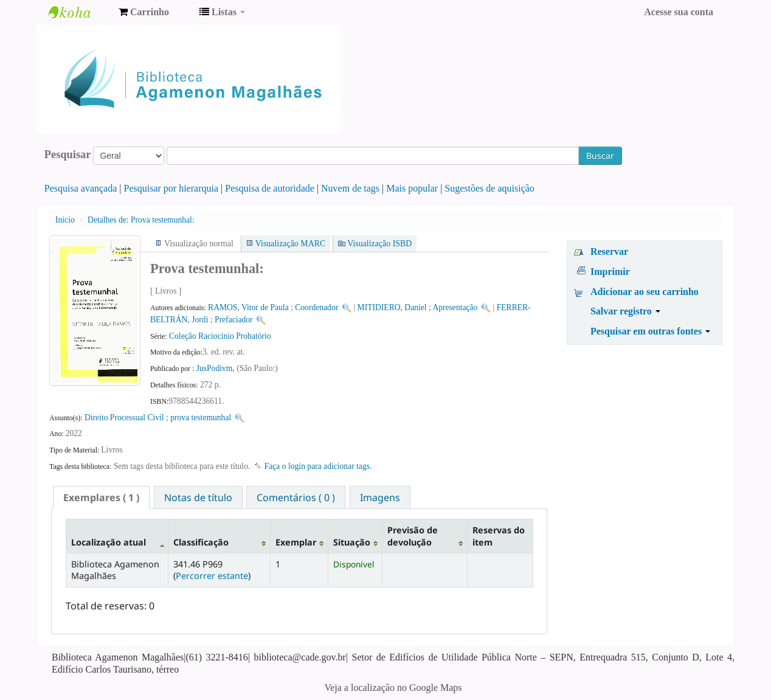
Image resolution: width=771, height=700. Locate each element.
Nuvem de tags (350, 188)
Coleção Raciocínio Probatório (220, 336)
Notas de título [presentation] (198, 497)
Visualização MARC (290, 244)
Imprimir (610, 272)
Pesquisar (68, 154)
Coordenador (316, 307)
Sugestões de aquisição (489, 188)
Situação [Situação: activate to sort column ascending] (352, 542)
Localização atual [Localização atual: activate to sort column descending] (109, 542)
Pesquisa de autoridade (270, 188)
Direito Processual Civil (124, 418)
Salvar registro (625, 311)
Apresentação (455, 307)
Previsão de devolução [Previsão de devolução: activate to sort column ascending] (413, 536)
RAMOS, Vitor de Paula (248, 307)
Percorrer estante (212, 576)
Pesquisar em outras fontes (650, 331)
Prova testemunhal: (141, 220)
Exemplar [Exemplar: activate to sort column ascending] (296, 542)
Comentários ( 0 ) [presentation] (296, 497)
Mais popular (412, 188)
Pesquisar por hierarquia (171, 188)
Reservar (609, 251)
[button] (144, 12)
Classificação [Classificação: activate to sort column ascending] (201, 542)
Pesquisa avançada (81, 188)
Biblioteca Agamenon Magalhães (79, 12)
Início (65, 220)
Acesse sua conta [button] (679, 12)
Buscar (600, 155)
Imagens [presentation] (380, 497)
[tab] (101, 497)
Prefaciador (234, 320)
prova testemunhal (201, 418)
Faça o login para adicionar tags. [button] (318, 466)
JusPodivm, (216, 368)
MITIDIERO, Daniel (392, 307)
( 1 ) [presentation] (101, 497)
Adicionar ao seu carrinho (645, 292)
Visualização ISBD (379, 244)
